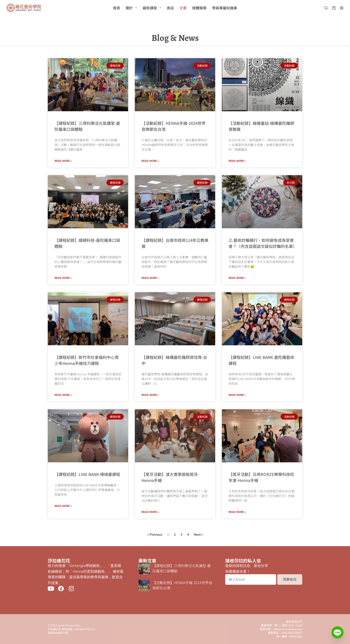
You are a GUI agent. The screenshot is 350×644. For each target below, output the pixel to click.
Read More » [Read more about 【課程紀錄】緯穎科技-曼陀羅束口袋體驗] (63, 278)
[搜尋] (326, 8)
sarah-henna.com (69, 625)
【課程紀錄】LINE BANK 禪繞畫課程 (87, 474)
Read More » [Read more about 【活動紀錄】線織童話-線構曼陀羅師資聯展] (237, 161)
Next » (198, 534)
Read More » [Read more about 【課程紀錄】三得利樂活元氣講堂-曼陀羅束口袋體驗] (63, 161)
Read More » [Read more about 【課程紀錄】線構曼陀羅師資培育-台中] (150, 395)
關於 (132, 8)
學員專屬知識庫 (225, 8)
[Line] (337, 632)
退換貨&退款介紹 (58, 633)
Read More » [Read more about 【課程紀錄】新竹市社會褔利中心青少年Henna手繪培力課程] (63, 395)
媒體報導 (199, 8)
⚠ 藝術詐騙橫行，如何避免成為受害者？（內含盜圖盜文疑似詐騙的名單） (263, 243)
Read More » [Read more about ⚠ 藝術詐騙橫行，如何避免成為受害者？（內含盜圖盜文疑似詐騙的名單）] (237, 278)
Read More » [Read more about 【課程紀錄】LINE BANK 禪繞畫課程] (63, 506)
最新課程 (153, 8)
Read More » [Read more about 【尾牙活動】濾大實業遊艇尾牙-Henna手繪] (150, 512)
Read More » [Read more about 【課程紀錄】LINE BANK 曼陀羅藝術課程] (237, 395)
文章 (183, 8)
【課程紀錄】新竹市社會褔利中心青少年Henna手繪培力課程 (87, 360)
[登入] (342, 8)
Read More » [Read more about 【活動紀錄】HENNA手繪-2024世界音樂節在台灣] (150, 161)
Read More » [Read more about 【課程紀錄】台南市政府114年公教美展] (150, 278)
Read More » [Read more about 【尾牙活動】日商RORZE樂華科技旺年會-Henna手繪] (237, 512)
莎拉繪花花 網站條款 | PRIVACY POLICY (72, 629)
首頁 (117, 8)
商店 (170, 8)
